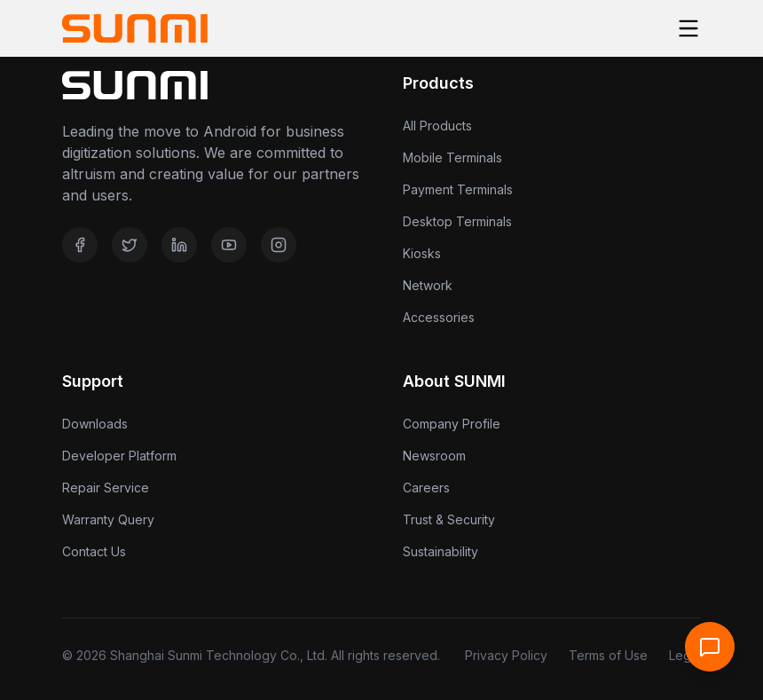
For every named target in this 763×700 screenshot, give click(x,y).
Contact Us (94, 551)
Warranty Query (108, 519)
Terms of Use (608, 655)
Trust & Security (449, 519)
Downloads (95, 424)
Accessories (439, 317)
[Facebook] (80, 245)
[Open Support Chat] (710, 647)
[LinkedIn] (179, 245)
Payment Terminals (458, 189)
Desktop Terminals (457, 221)
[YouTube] (229, 245)
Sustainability (440, 551)
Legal (685, 655)
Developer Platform (119, 456)
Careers (426, 488)
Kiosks (422, 253)
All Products (437, 126)
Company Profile (452, 424)
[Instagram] (279, 245)
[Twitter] (130, 245)
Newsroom (434, 456)
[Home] (135, 28)
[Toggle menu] (688, 28)
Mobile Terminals (452, 157)
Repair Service (106, 488)
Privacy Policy (506, 655)
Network (428, 285)
